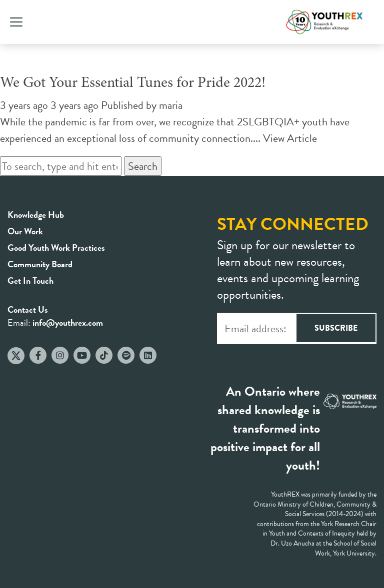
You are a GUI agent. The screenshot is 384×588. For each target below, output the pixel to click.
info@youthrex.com (68, 322)
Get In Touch (30, 281)
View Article (290, 138)
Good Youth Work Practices (56, 248)
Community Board (40, 264)
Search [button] (143, 166)
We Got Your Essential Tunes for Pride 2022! (133, 83)
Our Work (25, 231)
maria (171, 105)
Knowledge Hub (36, 215)
